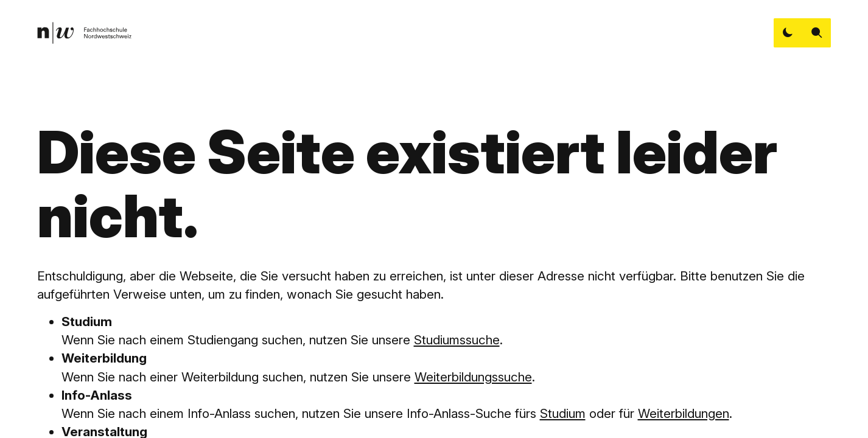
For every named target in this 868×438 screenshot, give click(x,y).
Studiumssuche (457, 340)
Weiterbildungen (684, 413)
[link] (84, 33)
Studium (563, 413)
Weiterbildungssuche (473, 377)
